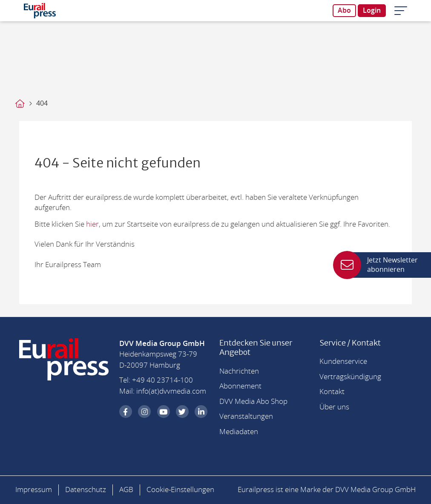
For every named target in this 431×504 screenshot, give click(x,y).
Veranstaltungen (246, 416)
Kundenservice (343, 361)
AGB (126, 490)
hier (92, 224)
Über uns (334, 407)
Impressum (34, 490)
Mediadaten (239, 432)
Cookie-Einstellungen (180, 490)
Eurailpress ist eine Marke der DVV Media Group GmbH (327, 490)
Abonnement (240, 386)
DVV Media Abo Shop (253, 402)
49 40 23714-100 (165, 380)
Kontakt (332, 392)
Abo (344, 11)
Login (372, 11)
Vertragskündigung (350, 377)
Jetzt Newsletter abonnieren (382, 265)
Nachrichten (239, 371)
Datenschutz (86, 490)
